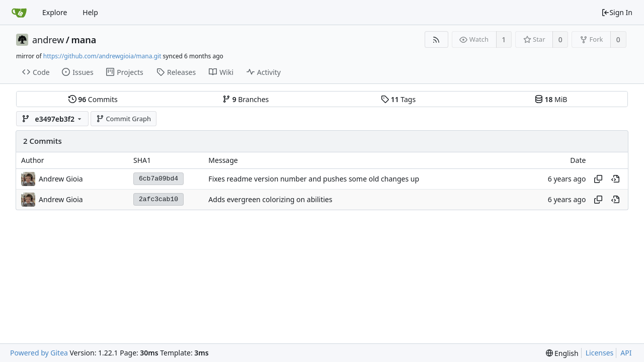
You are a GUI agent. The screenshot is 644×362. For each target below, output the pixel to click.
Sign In (617, 12)
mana (84, 40)
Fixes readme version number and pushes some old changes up (314, 179)
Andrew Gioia (61, 179)
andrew (48, 40)
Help (90, 12)
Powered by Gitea (39, 353)
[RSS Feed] (436, 39)
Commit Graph (124, 119)
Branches (246, 99)
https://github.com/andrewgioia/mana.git (102, 56)
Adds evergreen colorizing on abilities (270, 199)
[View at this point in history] (615, 179)
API (626, 353)
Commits (93, 99)
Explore (55, 12)
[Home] (19, 13)
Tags (398, 99)
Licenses (600, 353)
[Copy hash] (598, 179)
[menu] (562, 353)
